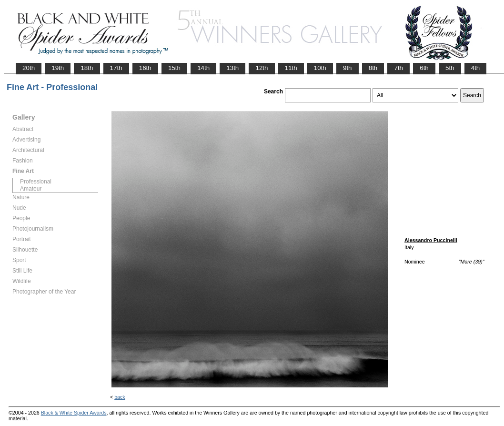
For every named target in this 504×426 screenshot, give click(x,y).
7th (398, 68)
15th (174, 68)
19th (58, 68)
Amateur (31, 189)
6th (424, 68)
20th (29, 68)
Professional (36, 182)
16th (145, 68)
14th (203, 68)
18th (87, 68)
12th (262, 68)
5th (450, 68)
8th (373, 68)
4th (476, 68)
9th (348, 68)
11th (291, 68)
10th (320, 68)
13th (232, 68)
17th (116, 68)
